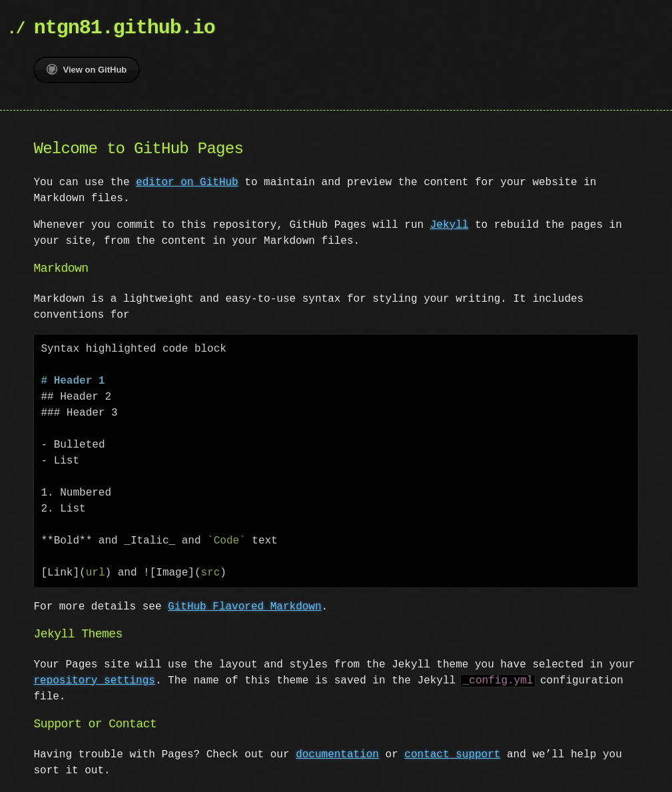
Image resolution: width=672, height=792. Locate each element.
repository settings (94, 681)
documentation (337, 755)
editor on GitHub (187, 183)
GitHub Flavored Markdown (244, 607)
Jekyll (450, 225)
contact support (452, 755)
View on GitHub (87, 69)
